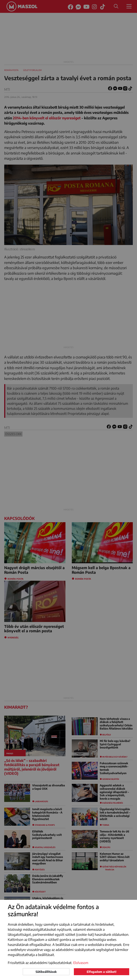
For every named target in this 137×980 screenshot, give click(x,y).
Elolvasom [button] (81, 963)
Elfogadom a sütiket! (102, 972)
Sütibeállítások (46, 972)
